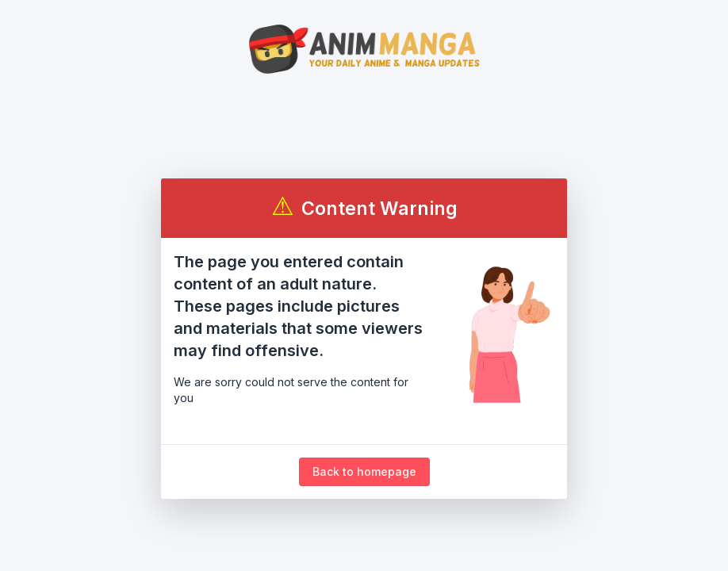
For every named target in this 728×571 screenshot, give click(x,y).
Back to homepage (364, 471)
